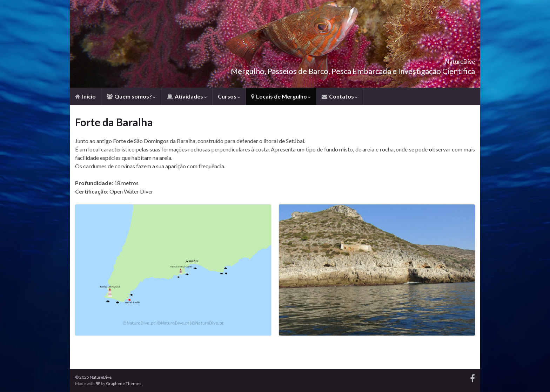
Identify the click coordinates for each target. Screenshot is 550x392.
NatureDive (448, 59)
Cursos (229, 96)
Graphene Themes (124, 383)
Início (85, 96)
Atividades (187, 96)
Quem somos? (131, 96)
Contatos (340, 96)
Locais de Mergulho (281, 96)
